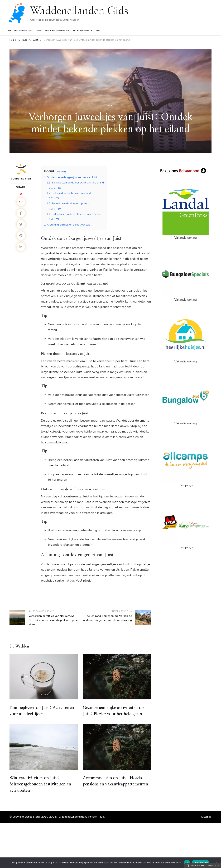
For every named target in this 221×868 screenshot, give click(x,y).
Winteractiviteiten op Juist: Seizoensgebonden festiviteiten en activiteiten (40, 784)
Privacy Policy (97, 817)
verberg (61, 171)
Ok (187, 863)
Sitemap (206, 817)
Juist (110, 105)
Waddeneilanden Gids (79, 11)
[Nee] (217, 863)
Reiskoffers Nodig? (86, 31)
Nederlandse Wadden (24, 31)
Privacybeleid (201, 863)
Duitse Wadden (56, 31)
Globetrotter (21, 172)
